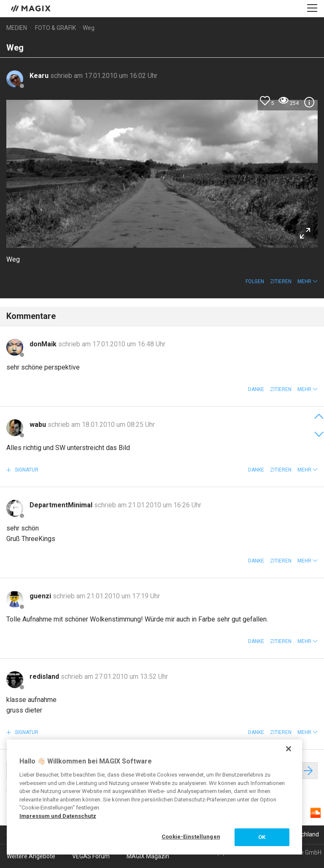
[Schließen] (289, 749)
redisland (45, 676)
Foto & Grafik (55, 28)
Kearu (40, 76)
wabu (39, 425)
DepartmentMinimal (62, 505)
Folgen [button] (255, 281)
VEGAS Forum (91, 856)
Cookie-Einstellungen (191, 837)
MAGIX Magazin (148, 856)
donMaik (44, 344)
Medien (17, 28)
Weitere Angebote (31, 856)
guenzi (41, 596)
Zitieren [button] (281, 281)
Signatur (26, 470)
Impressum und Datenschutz (58, 816)
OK (262, 837)
